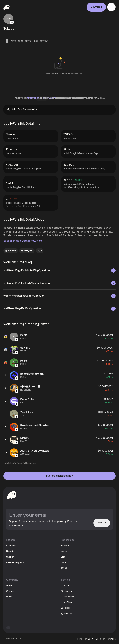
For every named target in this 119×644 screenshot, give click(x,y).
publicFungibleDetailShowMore (23, 241)
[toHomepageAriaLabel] (12, 495)
